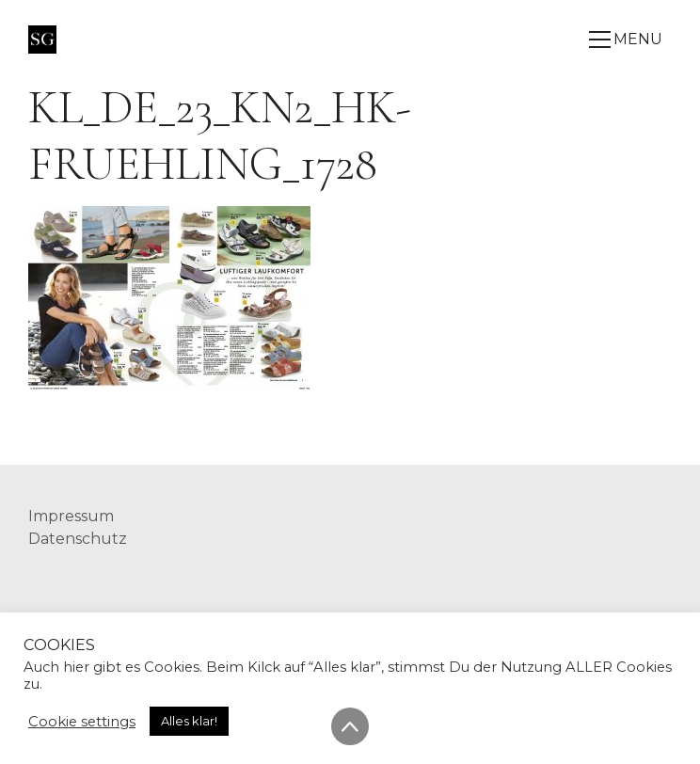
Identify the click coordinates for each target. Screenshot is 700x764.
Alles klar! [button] (189, 721)
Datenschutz (78, 539)
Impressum (71, 516)
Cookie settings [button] (82, 722)
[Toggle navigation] (630, 40)
